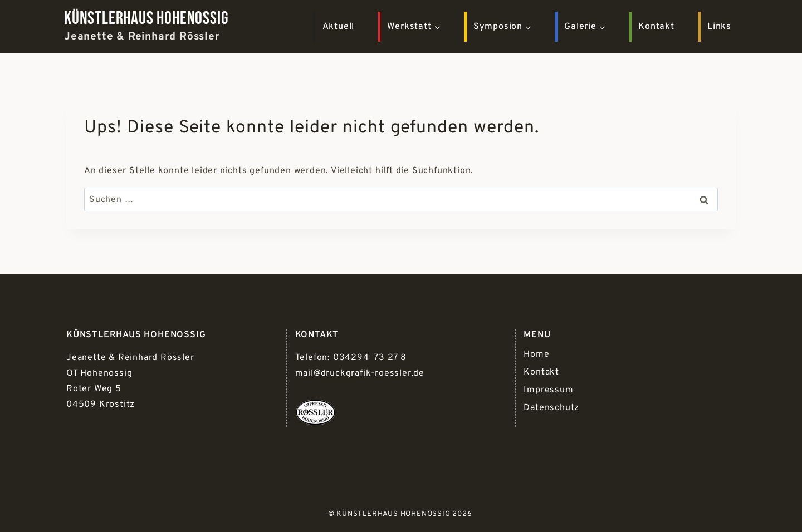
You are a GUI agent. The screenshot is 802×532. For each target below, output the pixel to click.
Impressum (548, 390)
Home (536, 354)
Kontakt (656, 27)
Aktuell (339, 27)
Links (719, 27)
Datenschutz (551, 408)
